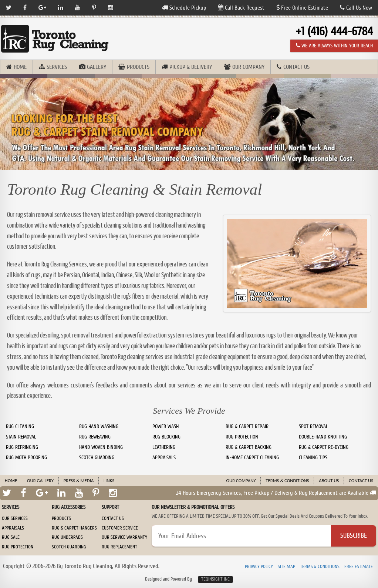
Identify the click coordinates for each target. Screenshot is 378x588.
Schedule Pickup (184, 8)
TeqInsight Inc (215, 579)
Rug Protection (18, 547)
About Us (329, 481)
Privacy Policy (259, 567)
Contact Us (296, 67)
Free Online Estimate (302, 8)
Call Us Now (356, 8)
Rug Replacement (119, 547)
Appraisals (13, 528)
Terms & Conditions (287, 481)
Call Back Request (241, 8)
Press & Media (79, 481)
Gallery (97, 67)
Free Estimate (359, 567)
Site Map (286, 567)
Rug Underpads (67, 537)
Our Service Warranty (124, 537)
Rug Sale (11, 537)
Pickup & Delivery (191, 67)
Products (138, 67)
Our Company (248, 67)
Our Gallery (40, 481)
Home (20, 67)
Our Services (15, 518)
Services (57, 67)
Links (109, 481)
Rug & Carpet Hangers (74, 528)
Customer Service (120, 528)
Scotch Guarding (69, 547)
